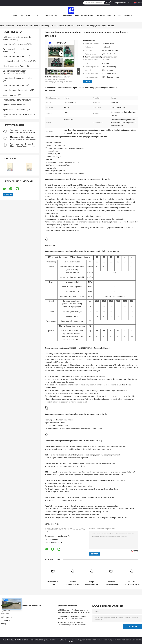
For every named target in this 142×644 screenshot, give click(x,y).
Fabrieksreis (66, 16)
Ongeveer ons (51, 16)
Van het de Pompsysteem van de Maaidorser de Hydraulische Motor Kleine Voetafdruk (111, 583)
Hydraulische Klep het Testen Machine (19, 114)
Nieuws (117, 16)
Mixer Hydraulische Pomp (14, 66)
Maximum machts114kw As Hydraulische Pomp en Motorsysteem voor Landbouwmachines (73, 583)
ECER (71, 642)
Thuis (2, 26)
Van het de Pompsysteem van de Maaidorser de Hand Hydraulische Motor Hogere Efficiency (23, 132)
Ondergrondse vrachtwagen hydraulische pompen (15, 72)
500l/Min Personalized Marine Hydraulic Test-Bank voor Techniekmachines (73, 618)
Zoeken (108, 3)
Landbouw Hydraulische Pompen (17, 61)
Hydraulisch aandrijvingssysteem (17, 90)
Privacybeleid (7, 640)
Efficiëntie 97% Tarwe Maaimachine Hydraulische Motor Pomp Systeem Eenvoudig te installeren (53, 583)
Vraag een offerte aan (121, 3)
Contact (88, 82)
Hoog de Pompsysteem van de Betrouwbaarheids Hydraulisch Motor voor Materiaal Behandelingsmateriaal (132, 583)
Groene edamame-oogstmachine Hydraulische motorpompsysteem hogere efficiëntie (59, 79)
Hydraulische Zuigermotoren (15, 100)
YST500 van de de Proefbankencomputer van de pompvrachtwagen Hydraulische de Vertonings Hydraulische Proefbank (74, 612)
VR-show (38, 16)
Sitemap (3, 624)
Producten (26, 16)
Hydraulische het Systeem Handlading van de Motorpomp (66, 518)
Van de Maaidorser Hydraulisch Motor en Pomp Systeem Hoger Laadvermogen (22, 146)
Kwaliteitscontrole (84, 16)
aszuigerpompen (10, 95)
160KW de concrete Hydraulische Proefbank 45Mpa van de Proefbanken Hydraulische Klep (72, 624)
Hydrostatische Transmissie (15, 105)
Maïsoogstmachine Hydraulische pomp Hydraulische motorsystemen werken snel (23, 139)
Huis (15, 16)
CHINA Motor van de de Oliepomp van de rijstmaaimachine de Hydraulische (41, 640)
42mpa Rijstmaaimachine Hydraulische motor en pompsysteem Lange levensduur (92, 583)
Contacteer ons (104, 16)
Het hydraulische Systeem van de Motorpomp (33, 26)
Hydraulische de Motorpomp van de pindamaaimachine (108, 518)
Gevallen (128, 16)
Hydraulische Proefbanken (14, 56)
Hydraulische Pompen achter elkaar (18, 78)
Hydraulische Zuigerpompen (15, 44)
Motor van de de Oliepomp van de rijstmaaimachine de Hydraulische (74, 515)
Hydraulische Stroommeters (15, 110)
